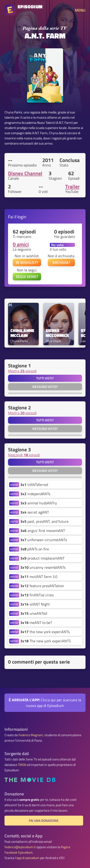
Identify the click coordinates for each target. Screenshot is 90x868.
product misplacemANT (42, 558)
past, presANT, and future (44, 521)
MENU (80, 10)
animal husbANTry (39, 503)
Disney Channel (25, 173)
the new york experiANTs (45, 632)
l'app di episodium (27, 858)
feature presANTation (42, 586)
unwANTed (34, 613)
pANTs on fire (35, 549)
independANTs (35, 494)
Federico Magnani (31, 735)
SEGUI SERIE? (27, 277)
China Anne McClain (23, 333)
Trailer (72, 187)
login (22, 217)
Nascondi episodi (24, 455)
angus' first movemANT (43, 531)
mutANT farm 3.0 (39, 577)
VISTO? (14, 485)
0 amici (21, 244)
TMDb (22, 765)
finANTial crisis (37, 595)
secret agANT (35, 512)
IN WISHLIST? (27, 262)
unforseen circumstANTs (44, 540)
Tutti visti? (45, 378)
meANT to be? (36, 623)
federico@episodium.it (20, 847)
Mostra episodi (22, 371)
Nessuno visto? (45, 387)
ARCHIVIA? (61, 262)
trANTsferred (34, 485)
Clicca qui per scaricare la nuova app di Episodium (45, 703)
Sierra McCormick (57, 333)
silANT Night (35, 604)
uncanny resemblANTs (43, 567)
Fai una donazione (44, 821)
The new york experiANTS (46, 641)
